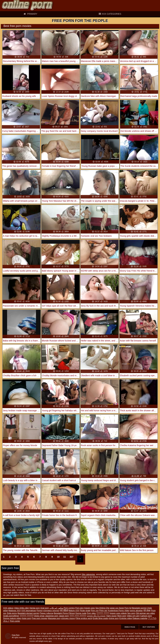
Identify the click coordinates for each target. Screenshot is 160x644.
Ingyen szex (90, 608)
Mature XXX (74, 611)
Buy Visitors (149, 627)
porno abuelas (136, 611)
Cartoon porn (146, 616)
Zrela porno (12, 613)
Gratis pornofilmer (11, 616)
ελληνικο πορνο (68, 618)
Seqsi (121, 608)
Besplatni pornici (139, 608)
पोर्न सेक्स (147, 611)
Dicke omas (39, 616)
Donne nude (81, 613)
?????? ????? (103, 613)
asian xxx (114, 608)
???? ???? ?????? (78, 616)
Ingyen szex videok (118, 613)
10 (58, 557)
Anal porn (45, 608)
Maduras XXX (15, 611)
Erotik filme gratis (100, 618)
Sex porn (131, 613)
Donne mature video (12, 618)
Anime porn (114, 618)
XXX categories (110, 14)
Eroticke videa (126, 618)
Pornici (40, 611)
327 (71, 557)
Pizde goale (85, 611)
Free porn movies (40, 618)
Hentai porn (35, 608)
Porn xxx (95, 611)
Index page (130, 627)
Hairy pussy (112, 616)
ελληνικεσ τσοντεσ (51, 611)
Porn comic (15, 621)
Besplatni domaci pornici (28, 613)
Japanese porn (52, 616)
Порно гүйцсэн (46, 613)
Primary (30, 14)
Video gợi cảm (133, 616)
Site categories (88, 574)
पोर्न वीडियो (64, 611)
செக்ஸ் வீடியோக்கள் (96, 616)
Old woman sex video (145, 613)
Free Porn (16, 635)
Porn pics (80, 608)
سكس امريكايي (57, 608)
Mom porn (122, 616)
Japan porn (64, 616)
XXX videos (8, 608)
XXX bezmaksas (29, 611)
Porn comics (69, 608)
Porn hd (128, 608)
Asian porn (26, 618)
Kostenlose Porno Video (119, 611)
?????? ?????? (27, 616)
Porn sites (91, 613)
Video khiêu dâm (22, 608)
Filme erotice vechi (84, 618)
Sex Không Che (102, 608)
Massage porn (54, 618)
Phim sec (103, 611)
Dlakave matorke (140, 618)
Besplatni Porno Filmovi (64, 613)
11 (65, 557)
